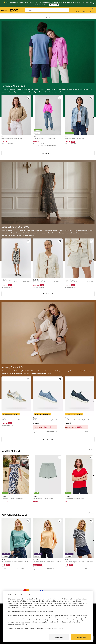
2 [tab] (50, 17)
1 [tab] (47, 17)
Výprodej (91, 513)
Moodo (4, 496)
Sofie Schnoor (6, 280)
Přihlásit (85, 10)
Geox (3, 418)
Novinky (92, 449)
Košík (92, 10)
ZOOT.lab (5, 560)
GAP (3, 136)
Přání (77, 10)
